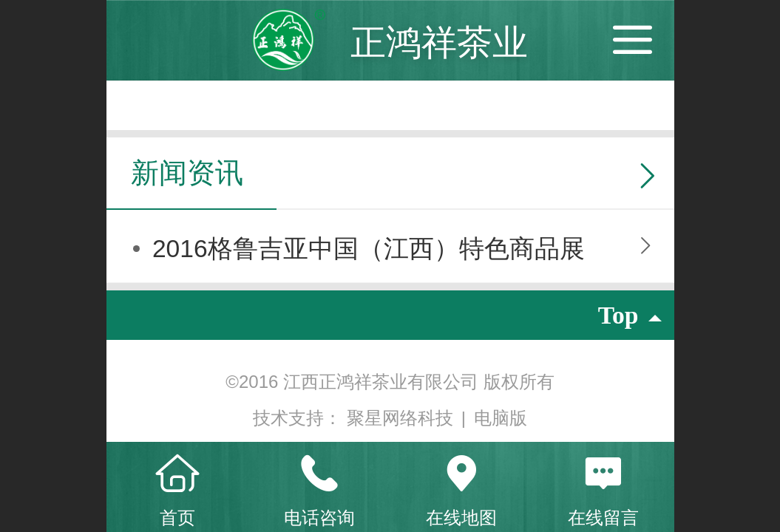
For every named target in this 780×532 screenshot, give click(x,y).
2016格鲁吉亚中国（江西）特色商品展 (369, 249)
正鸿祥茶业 (439, 42)
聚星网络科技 (403, 418)
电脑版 (501, 418)
